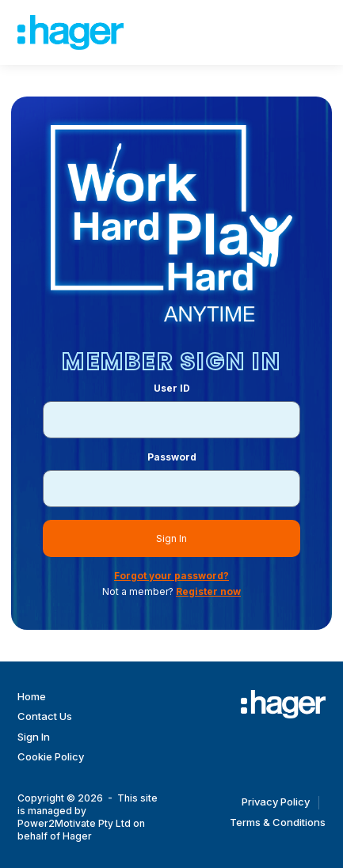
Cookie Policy (51, 756)
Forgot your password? (171, 576)
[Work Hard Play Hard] (284, 704)
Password (172, 457)
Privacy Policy (276, 802)
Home (32, 696)
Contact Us (45, 716)
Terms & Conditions (278, 822)
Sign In (171, 538)
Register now (208, 591)
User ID (172, 388)
